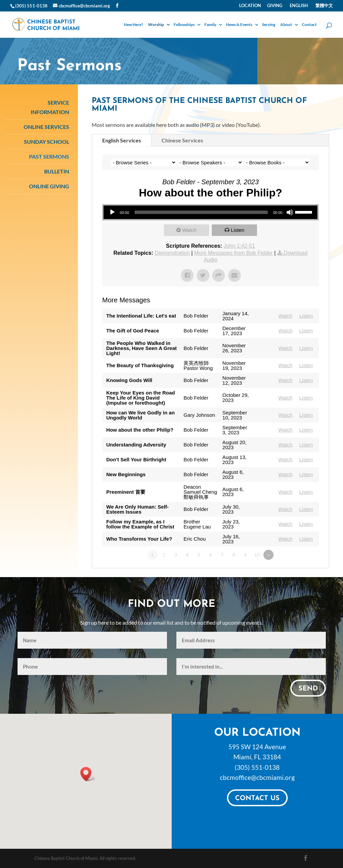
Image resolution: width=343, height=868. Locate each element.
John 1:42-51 (239, 246)
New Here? (133, 25)
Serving (269, 25)
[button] (88, 774)
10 (257, 555)
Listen (237, 230)
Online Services (46, 127)
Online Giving (49, 186)
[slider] (201, 212)
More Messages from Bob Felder (234, 253)
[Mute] (290, 212)
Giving (275, 6)
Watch (189, 230)
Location (250, 6)
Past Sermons (49, 156)
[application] (210, 212)
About (286, 25)
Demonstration (172, 253)
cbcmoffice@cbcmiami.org (257, 777)
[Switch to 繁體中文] (323, 7)
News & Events (239, 25)
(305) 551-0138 (257, 767)
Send (308, 689)
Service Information (50, 107)
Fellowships (184, 25)
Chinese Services (182, 140)
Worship (156, 25)
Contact (309, 25)
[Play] (112, 212)
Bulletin (57, 171)
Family (210, 25)
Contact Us (257, 798)
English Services (122, 140)
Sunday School (47, 142)
